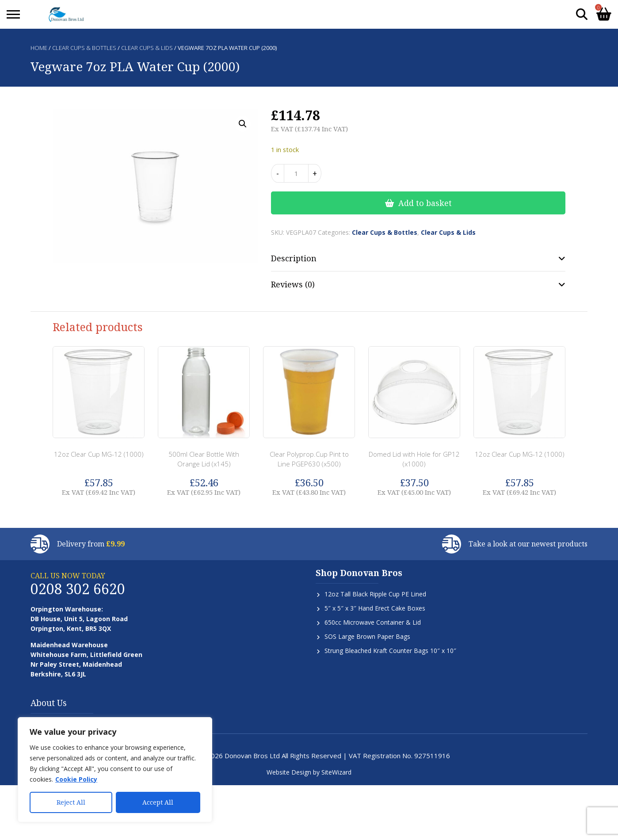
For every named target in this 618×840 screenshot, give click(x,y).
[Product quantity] (296, 173)
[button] (243, 124)
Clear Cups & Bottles (84, 48)
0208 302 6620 (78, 589)
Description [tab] (294, 258)
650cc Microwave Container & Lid (373, 622)
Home (39, 48)
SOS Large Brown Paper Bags (367, 636)
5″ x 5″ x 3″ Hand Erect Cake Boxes (375, 608)
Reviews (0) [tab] (293, 284)
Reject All (71, 802)
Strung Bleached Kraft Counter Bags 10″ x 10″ (390, 651)
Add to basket (425, 203)
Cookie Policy (76, 779)
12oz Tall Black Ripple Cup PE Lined (375, 594)
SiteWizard (336, 772)
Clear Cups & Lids (147, 48)
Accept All (158, 802)
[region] (115, 770)
